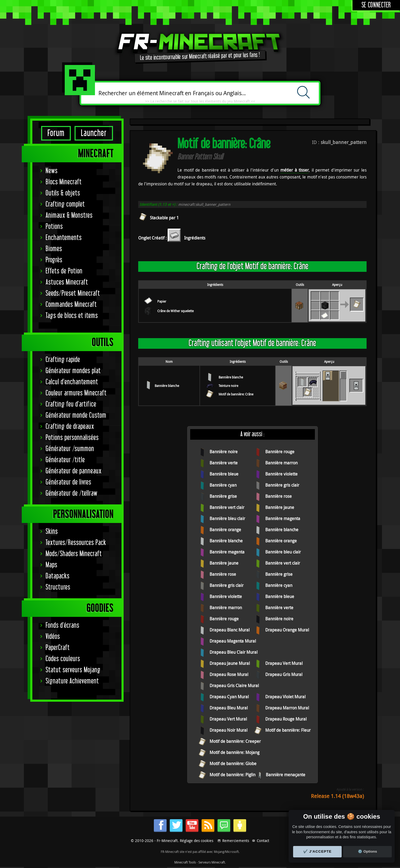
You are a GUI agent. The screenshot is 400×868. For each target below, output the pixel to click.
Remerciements (236, 841)
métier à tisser (295, 170)
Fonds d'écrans (62, 625)
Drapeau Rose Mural (229, 674)
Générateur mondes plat (73, 371)
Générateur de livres (68, 482)
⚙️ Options (367, 851)
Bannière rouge (280, 452)
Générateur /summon (70, 449)
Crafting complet (65, 204)
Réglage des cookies (197, 841)
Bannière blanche (167, 386)
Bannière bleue (224, 474)
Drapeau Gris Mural (284, 674)
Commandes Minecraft (71, 305)
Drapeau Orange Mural (287, 630)
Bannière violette (281, 474)
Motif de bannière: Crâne (236, 394)
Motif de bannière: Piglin (232, 775)
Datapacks (58, 576)
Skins (52, 532)
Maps (51, 565)
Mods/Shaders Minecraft (74, 554)
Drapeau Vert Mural (284, 663)
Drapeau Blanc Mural (230, 630)
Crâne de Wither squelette (175, 311)
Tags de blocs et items (72, 316)
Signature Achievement (72, 681)
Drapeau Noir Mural (229, 730)
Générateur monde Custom (76, 415)
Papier (162, 301)
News (52, 171)
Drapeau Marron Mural (287, 708)
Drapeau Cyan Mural (229, 697)
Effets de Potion (64, 271)
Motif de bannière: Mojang (234, 752)
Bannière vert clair (227, 507)
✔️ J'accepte (318, 851)
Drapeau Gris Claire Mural (234, 686)
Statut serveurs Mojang (73, 670)
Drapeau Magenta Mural (233, 641)
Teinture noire (228, 386)
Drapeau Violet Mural (285, 697)
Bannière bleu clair (227, 518)
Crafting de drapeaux (70, 427)
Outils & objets (63, 193)
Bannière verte (224, 463)
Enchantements (64, 238)
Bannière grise (223, 496)
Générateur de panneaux (74, 471)
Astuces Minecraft (67, 282)
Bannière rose (279, 496)
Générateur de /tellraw (71, 493)
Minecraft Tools (185, 862)
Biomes (54, 249)
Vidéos (53, 637)
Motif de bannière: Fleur (288, 730)
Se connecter (376, 5)
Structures (58, 587)
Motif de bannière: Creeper (235, 741)
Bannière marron (281, 463)
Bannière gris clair (282, 485)
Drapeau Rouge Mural (286, 719)
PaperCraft (58, 648)
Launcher (94, 133)
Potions (54, 227)
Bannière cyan (223, 485)
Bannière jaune (280, 507)
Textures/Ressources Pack (76, 543)
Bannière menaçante (286, 775)
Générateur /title (65, 460)
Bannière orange (225, 530)
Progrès (54, 260)
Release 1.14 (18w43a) (337, 796)
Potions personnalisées (72, 438)
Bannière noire (224, 452)
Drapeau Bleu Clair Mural (234, 652)
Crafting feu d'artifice (71, 404)
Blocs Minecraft (64, 182)
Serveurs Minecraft (212, 862)
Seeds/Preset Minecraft (73, 293)
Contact (263, 841)
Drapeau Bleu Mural (229, 708)
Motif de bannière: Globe (233, 764)
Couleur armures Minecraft (76, 393)
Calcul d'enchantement (72, 382)
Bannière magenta (283, 518)
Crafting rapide (63, 360)
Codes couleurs (63, 659)
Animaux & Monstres (69, 215)
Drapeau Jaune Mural (230, 663)
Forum (56, 133)
